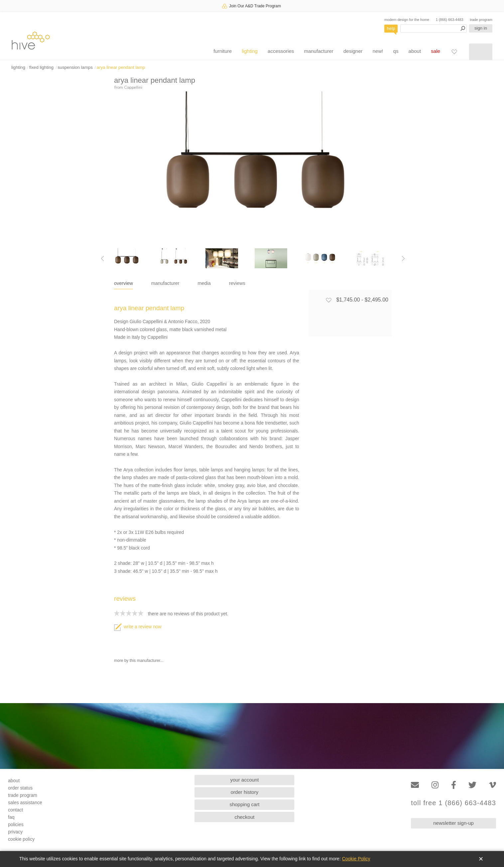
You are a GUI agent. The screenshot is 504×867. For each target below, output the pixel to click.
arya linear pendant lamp (121, 67)
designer (353, 51)
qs (396, 51)
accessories (281, 51)
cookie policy (21, 839)
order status (20, 788)
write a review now (138, 627)
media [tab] (204, 283)
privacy (15, 832)
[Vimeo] (493, 785)
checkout (244, 817)
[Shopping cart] (481, 52)
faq (11, 817)
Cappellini (133, 87)
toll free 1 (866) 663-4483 (453, 803)
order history (245, 792)
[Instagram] (435, 785)
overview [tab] (124, 283)
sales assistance (25, 803)
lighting (250, 51)
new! (378, 51)
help (391, 28)
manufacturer (318, 51)
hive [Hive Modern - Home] (31, 40)
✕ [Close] (481, 859)
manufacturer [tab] (165, 283)
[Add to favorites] (328, 300)
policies (16, 824)
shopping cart (244, 804)
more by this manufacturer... (139, 661)
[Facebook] (454, 785)
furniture (223, 51)
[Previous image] (102, 258)
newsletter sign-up (453, 823)
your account (245, 780)
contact (15, 810)
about (415, 51)
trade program (481, 20)
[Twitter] (472, 785)
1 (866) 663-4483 (450, 20)
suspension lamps (75, 67)
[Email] (415, 785)
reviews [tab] (237, 283)
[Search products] (434, 28)
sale (436, 51)
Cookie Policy (356, 859)
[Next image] (403, 258)
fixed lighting (41, 67)
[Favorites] (454, 52)
